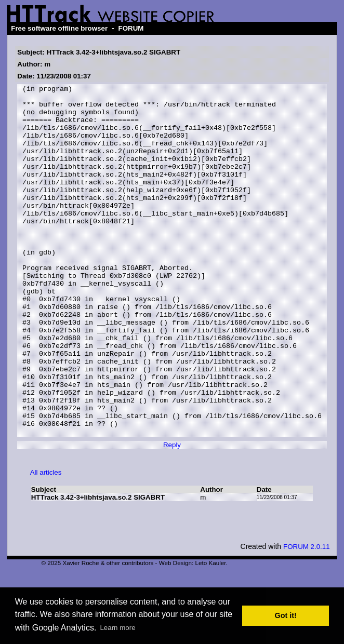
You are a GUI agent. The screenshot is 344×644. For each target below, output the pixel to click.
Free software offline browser (59, 28)
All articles (46, 542)
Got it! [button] (286, 615)
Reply (172, 515)
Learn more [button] (117, 628)
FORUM (131, 28)
